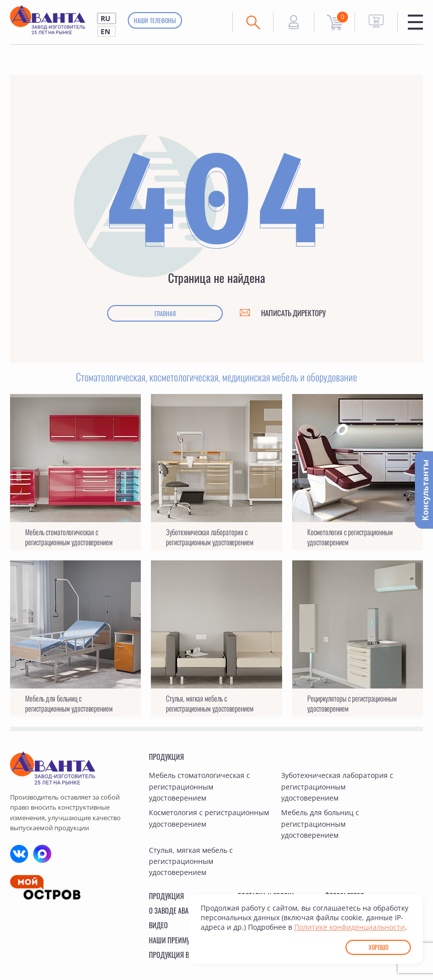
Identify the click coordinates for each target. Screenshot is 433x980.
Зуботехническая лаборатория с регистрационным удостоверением (337, 787)
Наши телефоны (155, 20)
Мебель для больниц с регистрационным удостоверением (320, 824)
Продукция (166, 757)
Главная (165, 313)
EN (105, 31)
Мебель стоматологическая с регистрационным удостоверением (199, 787)
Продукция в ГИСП (177, 955)
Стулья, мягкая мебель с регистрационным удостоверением (191, 861)
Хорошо (378, 947)
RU (106, 18)
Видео (158, 925)
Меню (415, 22)
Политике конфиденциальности (350, 927)
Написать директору (293, 313)
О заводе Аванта (174, 910)
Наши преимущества (180, 940)
